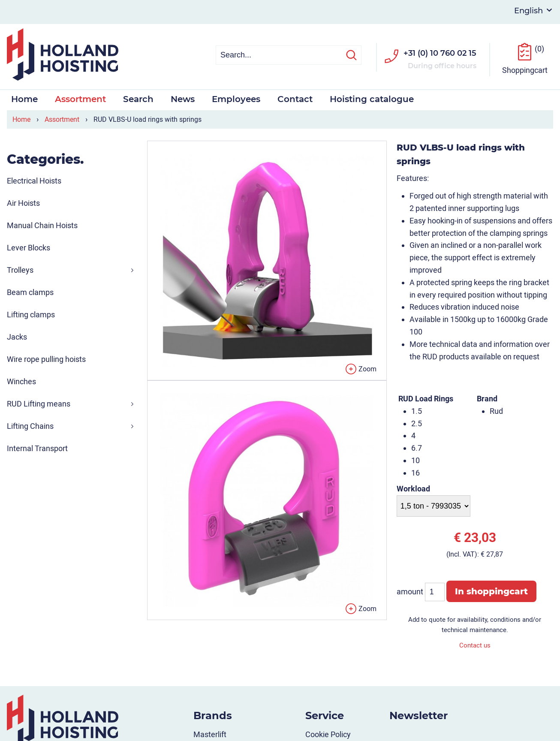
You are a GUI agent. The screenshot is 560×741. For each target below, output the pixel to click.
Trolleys (20, 269)
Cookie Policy (328, 733)
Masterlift (210, 733)
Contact (295, 98)
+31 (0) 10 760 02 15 (440, 52)
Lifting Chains (30, 425)
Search (138, 98)
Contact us (475, 645)
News (183, 98)
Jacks (17, 336)
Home (24, 98)
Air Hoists (23, 202)
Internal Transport (37, 447)
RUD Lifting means (39, 403)
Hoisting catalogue (372, 98)
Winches (21, 381)
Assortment (80, 98)
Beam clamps (30, 291)
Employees (236, 98)
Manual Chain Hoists (42, 224)
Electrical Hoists (34, 180)
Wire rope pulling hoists (46, 358)
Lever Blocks (29, 247)
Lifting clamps (31, 314)
